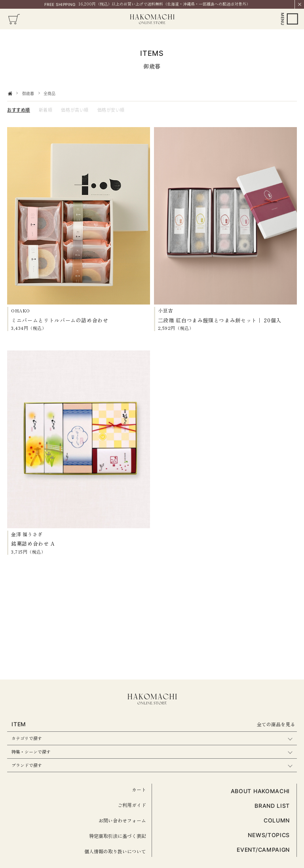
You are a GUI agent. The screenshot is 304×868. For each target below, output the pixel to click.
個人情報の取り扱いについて (115, 851)
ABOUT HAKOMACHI (260, 791)
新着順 (46, 110)
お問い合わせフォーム (122, 820)
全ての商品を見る (276, 724)
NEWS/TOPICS (269, 835)
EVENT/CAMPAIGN (263, 850)
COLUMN (277, 820)
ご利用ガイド (132, 805)
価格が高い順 (75, 110)
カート (139, 789)
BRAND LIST (272, 806)
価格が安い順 (111, 110)
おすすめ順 (19, 110)
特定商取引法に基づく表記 (118, 836)
